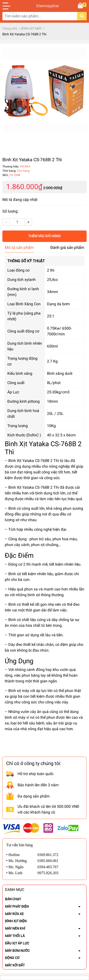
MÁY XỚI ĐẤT (15, 965)
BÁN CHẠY (13, 899)
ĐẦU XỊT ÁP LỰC (17, 943)
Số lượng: (10, 211)
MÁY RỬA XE (14, 914)
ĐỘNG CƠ (12, 958)
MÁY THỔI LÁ (15, 936)
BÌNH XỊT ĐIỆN (16, 921)
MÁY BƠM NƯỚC (17, 951)
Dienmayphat (45, 6)
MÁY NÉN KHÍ (15, 928)
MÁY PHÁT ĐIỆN (17, 906)
